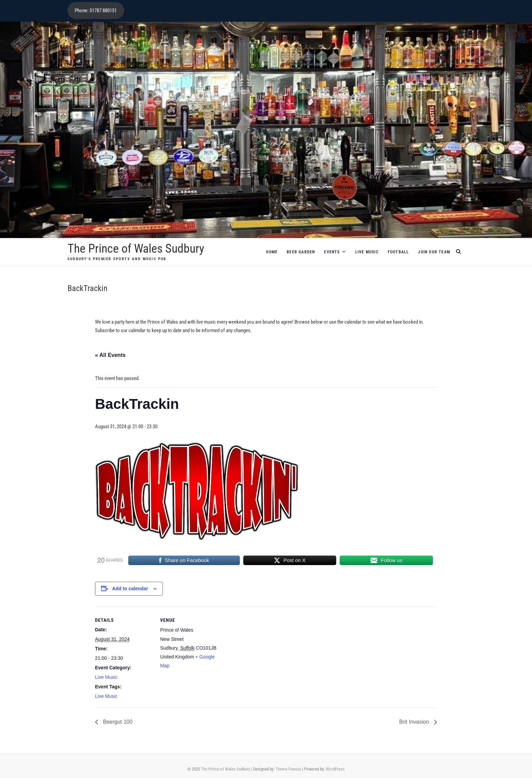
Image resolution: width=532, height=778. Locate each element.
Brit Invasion (415, 722)
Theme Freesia (288, 769)
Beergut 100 (117, 722)
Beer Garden (301, 252)
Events (332, 252)
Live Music (367, 252)
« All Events (110, 355)
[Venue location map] (261, 654)
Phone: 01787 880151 (96, 11)
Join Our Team (434, 252)
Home (272, 252)
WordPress (335, 769)
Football (398, 252)
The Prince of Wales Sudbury (136, 249)
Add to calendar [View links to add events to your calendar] (130, 589)
